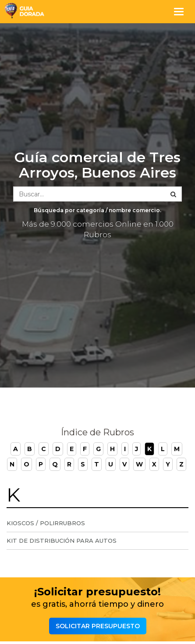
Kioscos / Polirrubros (46, 523)
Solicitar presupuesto (98, 626)
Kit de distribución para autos (62, 541)
